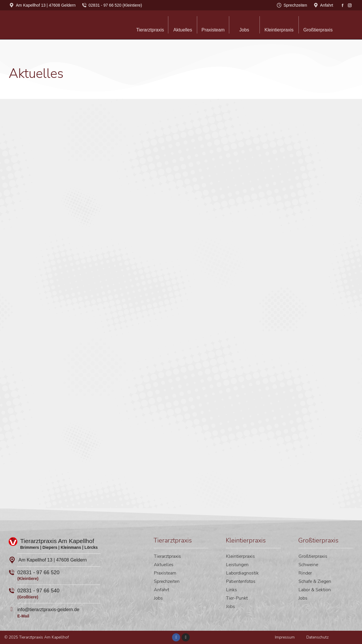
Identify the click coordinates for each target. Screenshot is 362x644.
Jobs (158, 598)
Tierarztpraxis (167, 556)
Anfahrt (323, 5)
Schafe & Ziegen (315, 581)
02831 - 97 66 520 (38, 572)
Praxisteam (165, 573)
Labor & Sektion (315, 590)
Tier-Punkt (237, 598)
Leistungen (237, 565)
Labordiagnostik (242, 573)
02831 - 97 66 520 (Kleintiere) (112, 5)
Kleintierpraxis (240, 556)
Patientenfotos (241, 581)
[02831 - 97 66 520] (12, 572)
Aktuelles (164, 565)
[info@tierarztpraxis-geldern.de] (12, 609)
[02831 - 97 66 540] (12, 591)
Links (232, 590)
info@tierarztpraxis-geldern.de (48, 610)
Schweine (308, 565)
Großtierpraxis (313, 556)
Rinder (305, 573)
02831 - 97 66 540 (38, 591)
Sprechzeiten (292, 5)
